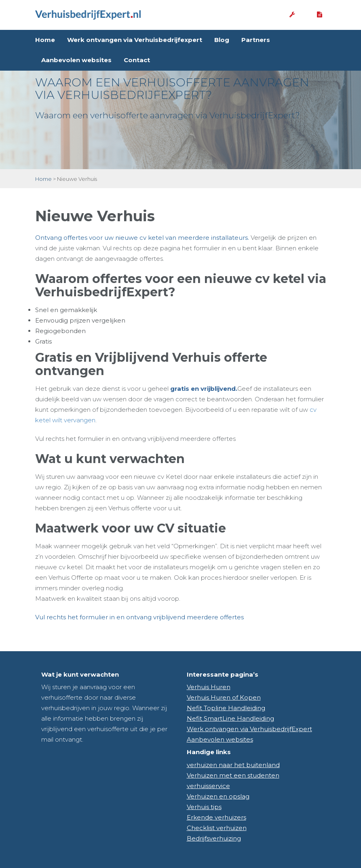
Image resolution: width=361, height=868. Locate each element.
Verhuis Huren (209, 687)
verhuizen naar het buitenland (233, 765)
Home (45, 40)
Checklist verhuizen (217, 828)
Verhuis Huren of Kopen (224, 697)
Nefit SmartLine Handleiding (230, 718)
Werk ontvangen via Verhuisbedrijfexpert (135, 40)
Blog (222, 40)
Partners (256, 40)
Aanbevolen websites (76, 60)
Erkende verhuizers (216, 817)
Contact (137, 60)
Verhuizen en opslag (218, 796)
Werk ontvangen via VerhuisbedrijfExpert (249, 729)
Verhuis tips (204, 807)
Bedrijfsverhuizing (214, 838)
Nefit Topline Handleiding (226, 708)
